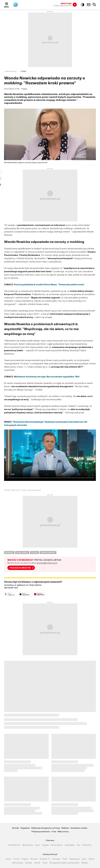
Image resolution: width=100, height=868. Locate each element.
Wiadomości (28, 845)
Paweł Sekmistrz (12, 490)
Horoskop (56, 859)
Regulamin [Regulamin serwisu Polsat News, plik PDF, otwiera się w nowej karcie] (25, 828)
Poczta (16, 859)
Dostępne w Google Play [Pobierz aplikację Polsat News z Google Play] (16, 594)
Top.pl (45, 863)
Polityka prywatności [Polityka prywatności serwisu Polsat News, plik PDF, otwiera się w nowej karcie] (41, 832)
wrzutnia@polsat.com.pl (47, 563)
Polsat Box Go (14, 845)
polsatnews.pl (11, 71)
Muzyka (85, 863)
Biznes (92, 859)
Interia (8, 859)
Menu (7, 7)
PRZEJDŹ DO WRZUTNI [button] (20, 568)
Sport (38, 845)
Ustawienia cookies (79, 828)
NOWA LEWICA (22, 553)
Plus (79, 845)
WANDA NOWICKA (48, 553)
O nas (54, 832)
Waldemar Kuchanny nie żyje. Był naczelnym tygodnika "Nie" (47, 377)
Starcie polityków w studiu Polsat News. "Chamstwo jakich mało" (49, 284)
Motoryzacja (18, 863)
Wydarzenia (75, 859)
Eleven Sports (57, 845)
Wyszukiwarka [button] (94, 5)
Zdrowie (29, 863)
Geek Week (70, 845)
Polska (23, 71)
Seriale (37, 863)
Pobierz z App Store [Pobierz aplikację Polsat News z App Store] (30, 594)
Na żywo (34, 859)
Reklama (65, 828)
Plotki (65, 859)
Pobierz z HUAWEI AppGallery (45, 594)
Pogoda (45, 845)
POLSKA (34, 553)
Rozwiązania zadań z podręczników (64, 863)
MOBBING (9, 553)
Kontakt (16, 828)
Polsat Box (87, 845)
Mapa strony (63, 832)
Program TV (45, 859)
